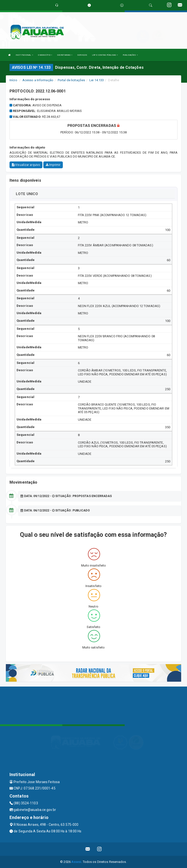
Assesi (76, 862)
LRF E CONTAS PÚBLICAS (105, 55)
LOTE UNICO (27, 194)
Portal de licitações (71, 80)
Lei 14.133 (97, 80)
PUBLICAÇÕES (130, 55)
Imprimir (53, 165)
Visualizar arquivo (26, 165)
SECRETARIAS (65, 55)
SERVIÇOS (82, 55)
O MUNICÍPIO (45, 55)
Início (13, 80)
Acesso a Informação (38, 80)
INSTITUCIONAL (24, 55)
